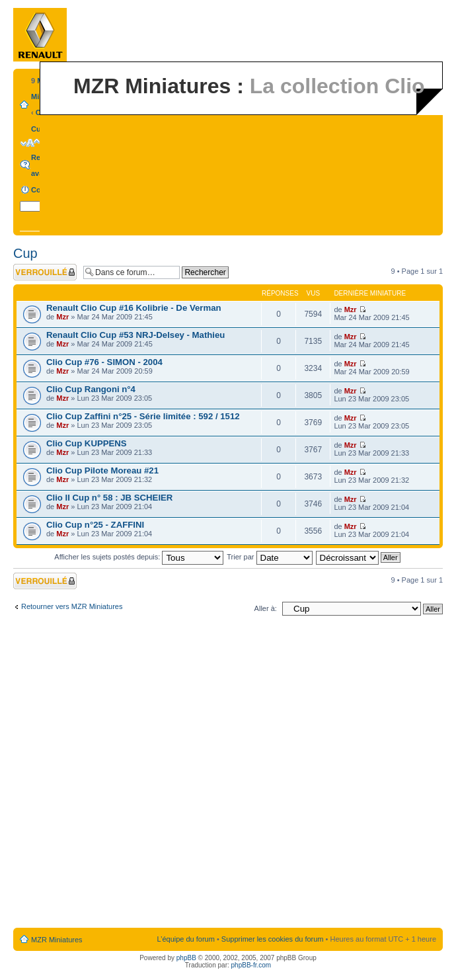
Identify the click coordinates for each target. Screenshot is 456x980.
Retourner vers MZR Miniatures (72, 606)
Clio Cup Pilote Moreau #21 (102, 470)
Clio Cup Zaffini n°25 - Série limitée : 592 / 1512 (143, 416)
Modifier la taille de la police (30, 143)
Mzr (62, 317)
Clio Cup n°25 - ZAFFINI (95, 525)
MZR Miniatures (57, 940)
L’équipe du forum (185, 939)
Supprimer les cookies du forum (273, 939)
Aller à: (266, 608)
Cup (38, 129)
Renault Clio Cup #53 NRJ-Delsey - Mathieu (135, 335)
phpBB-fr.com (251, 965)
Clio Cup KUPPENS (87, 443)
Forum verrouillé (45, 272)
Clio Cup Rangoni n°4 (91, 389)
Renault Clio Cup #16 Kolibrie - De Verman (134, 308)
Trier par (269, 557)
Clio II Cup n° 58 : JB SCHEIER (109, 498)
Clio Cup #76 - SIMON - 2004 (104, 362)
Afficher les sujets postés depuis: (139, 557)
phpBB (186, 958)
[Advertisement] (152, 775)
